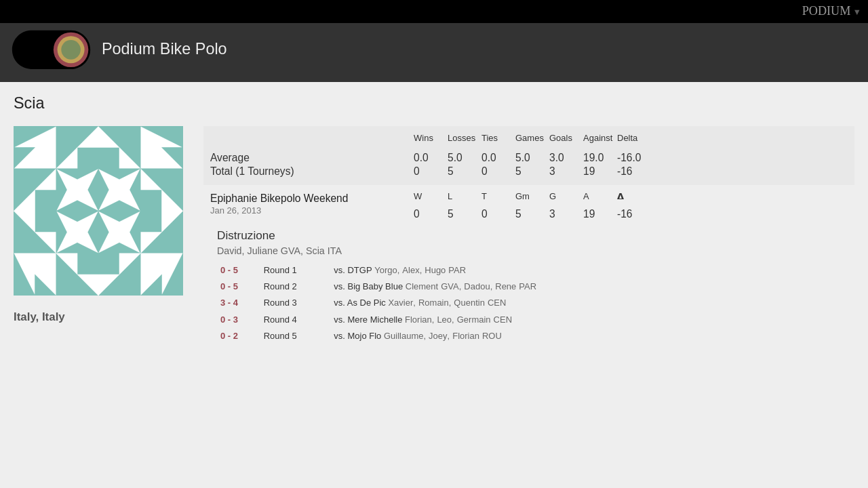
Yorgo (386, 270)
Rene (506, 287)
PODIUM (827, 11)
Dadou (477, 287)
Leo (444, 320)
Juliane (263, 251)
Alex (411, 270)
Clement (422, 287)
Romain (434, 303)
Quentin (469, 303)
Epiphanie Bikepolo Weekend (279, 198)
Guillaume (404, 336)
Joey (438, 336)
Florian (418, 320)
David (230, 251)
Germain (474, 320)
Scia (315, 251)
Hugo (435, 270)
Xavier (400, 303)
